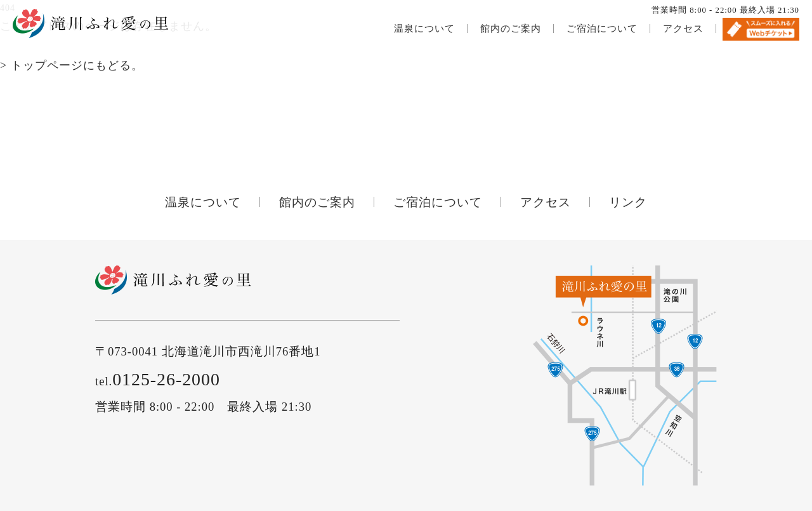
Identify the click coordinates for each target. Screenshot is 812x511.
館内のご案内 (511, 29)
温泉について (424, 29)
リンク (628, 202)
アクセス (683, 29)
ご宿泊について (602, 29)
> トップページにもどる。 (72, 65)
